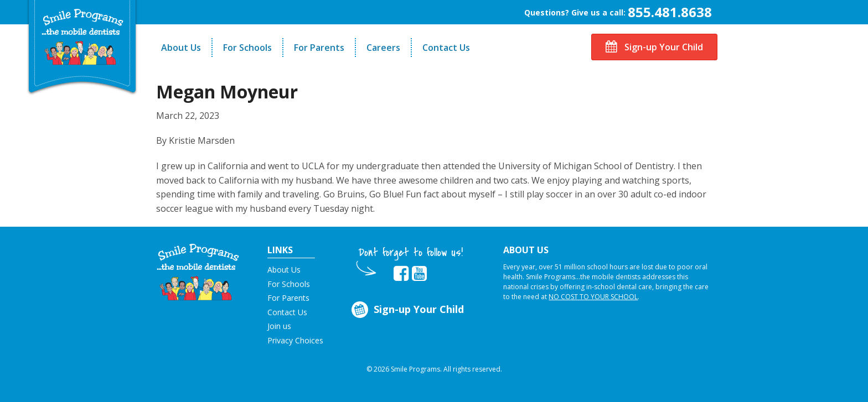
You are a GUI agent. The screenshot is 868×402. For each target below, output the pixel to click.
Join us (279, 326)
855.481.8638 (670, 12)
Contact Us (446, 48)
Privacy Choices (295, 340)
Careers (383, 48)
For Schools (247, 48)
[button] (198, 271)
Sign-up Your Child (654, 47)
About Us (181, 48)
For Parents (319, 48)
